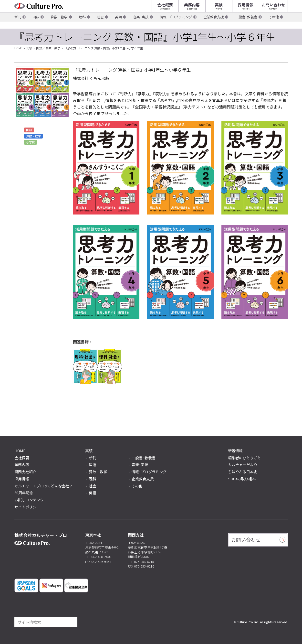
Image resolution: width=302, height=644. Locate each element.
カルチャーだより (243, 465)
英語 (118, 24)
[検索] (72, 622)
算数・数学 (59, 24)
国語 (36, 24)
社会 (100, 24)
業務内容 (192, 9)
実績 (219, 9)
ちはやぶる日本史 (243, 472)
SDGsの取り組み (242, 479)
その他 (274, 24)
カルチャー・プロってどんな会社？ (44, 486)
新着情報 (235, 451)
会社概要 (165, 9)
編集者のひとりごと (245, 458)
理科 (82, 24)
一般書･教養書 (246, 24)
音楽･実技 (141, 24)
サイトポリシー (27, 507)
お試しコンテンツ (29, 500)
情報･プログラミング (176, 24)
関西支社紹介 (25, 472)
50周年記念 (24, 493)
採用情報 (246, 9)
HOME (18, 48)
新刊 (18, 24)
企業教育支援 (214, 24)
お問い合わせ (273, 9)
